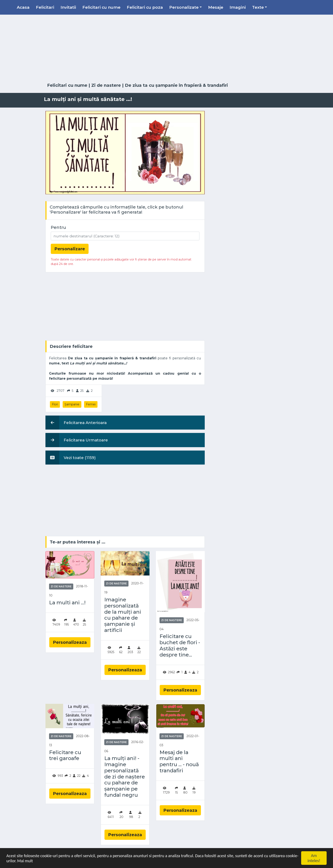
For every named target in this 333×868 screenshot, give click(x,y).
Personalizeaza (70, 642)
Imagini (238, 7)
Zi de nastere (106, 85)
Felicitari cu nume (101, 7)
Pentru (58, 227)
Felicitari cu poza (145, 7)
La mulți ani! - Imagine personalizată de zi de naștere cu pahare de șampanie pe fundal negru (125, 777)
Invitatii (68, 7)
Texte (258, 7)
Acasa (23, 7)
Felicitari (45, 7)
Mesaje (216, 7)
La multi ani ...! (67, 603)
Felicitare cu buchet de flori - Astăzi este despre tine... (180, 645)
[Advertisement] (166, 49)
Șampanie (72, 404)
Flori (55, 404)
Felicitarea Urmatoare (77, 440)
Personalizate (184, 7)
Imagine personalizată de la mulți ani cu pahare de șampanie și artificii (123, 615)
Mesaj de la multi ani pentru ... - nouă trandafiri (179, 762)
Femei (91, 404)
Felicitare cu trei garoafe (65, 755)
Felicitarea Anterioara (76, 423)
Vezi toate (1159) (71, 458)
